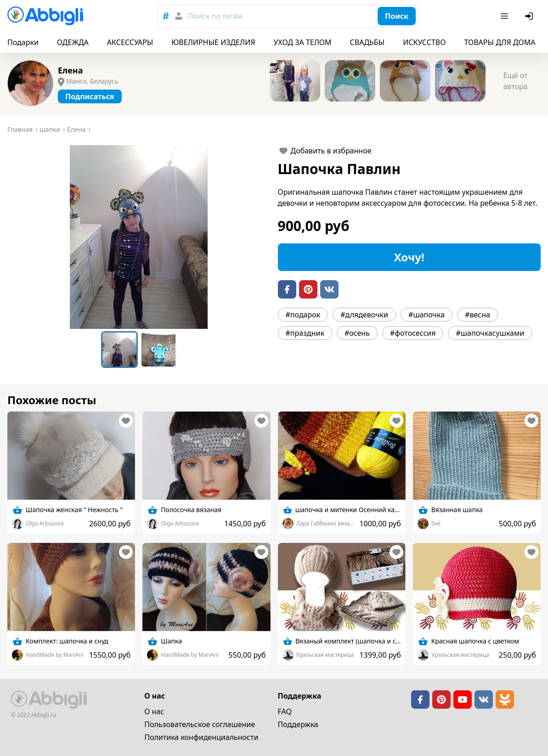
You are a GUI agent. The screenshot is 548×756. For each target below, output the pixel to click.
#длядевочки (364, 315)
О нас (154, 711)
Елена (70, 70)
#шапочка (427, 315)
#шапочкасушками (490, 333)
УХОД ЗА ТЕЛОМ (303, 42)
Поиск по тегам (215, 16)
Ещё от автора (515, 81)
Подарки (23, 42)
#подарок (303, 315)
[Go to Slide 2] (158, 350)
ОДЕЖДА (73, 42)
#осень (357, 333)
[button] (139, 237)
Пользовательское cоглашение (200, 724)
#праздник (305, 333)
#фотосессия (413, 333)
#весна (477, 315)
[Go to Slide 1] (119, 350)
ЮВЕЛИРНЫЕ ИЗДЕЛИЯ (213, 42)
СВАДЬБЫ (367, 42)
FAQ (285, 711)
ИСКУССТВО (424, 42)
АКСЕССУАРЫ (130, 42)
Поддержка (298, 724)
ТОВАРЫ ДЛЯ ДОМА (500, 42)
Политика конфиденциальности (201, 737)
